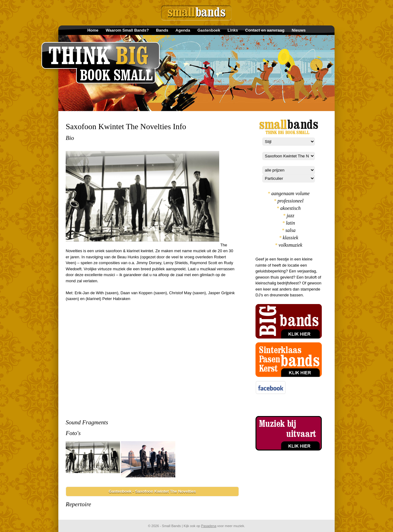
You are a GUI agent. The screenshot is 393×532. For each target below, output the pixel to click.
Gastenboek (209, 30)
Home (93, 30)
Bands (162, 30)
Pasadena (209, 526)
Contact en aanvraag (265, 30)
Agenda (183, 30)
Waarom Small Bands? (127, 30)
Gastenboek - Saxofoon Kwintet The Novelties (152, 491)
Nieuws (299, 30)
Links (233, 30)
